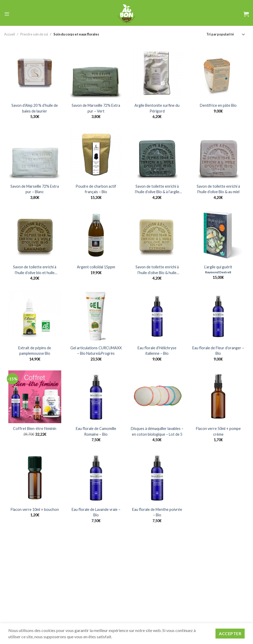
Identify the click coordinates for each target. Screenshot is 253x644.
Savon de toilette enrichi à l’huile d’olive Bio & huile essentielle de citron (157, 270)
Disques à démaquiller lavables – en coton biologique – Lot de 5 (157, 431)
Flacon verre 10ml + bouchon (35, 509)
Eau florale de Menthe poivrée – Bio (157, 512)
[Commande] (226, 34)
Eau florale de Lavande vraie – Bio (96, 512)
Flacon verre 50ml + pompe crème (218, 431)
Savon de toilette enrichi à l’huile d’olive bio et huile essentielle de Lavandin (35, 270)
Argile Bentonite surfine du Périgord (157, 108)
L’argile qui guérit (218, 267)
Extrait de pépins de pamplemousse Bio (35, 351)
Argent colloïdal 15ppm (96, 267)
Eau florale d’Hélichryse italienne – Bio (157, 351)
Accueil (10, 34)
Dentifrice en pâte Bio (218, 105)
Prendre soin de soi (34, 34)
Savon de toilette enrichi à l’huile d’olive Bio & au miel (218, 189)
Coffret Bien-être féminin (35, 429)
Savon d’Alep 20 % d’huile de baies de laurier (35, 108)
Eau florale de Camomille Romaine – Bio (96, 431)
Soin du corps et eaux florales (76, 34)
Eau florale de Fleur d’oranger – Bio (218, 351)
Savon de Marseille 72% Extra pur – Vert (96, 108)
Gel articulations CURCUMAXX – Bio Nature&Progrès (96, 351)
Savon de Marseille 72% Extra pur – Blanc (35, 189)
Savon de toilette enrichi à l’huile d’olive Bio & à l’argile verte (157, 189)
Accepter (230, 633)
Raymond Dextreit (218, 272)
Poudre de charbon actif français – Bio (96, 189)
